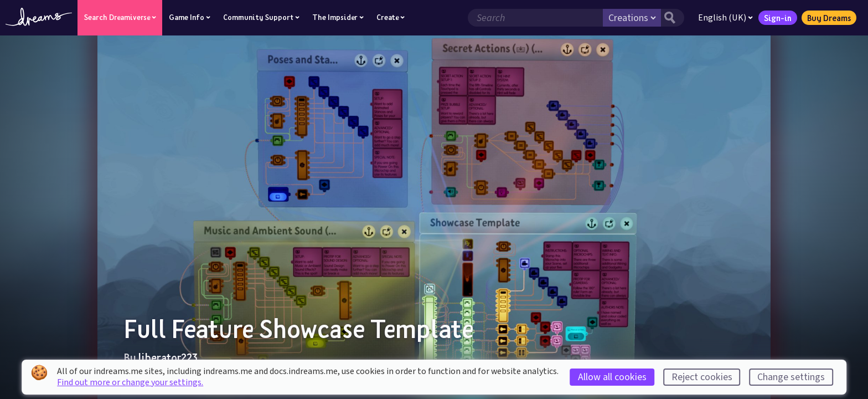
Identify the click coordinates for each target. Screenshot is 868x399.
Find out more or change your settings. (130, 382)
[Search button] (673, 18)
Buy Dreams (829, 18)
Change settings (791, 377)
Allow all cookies (612, 377)
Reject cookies (702, 377)
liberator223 (168, 357)
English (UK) (725, 18)
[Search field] (535, 18)
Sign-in (778, 18)
